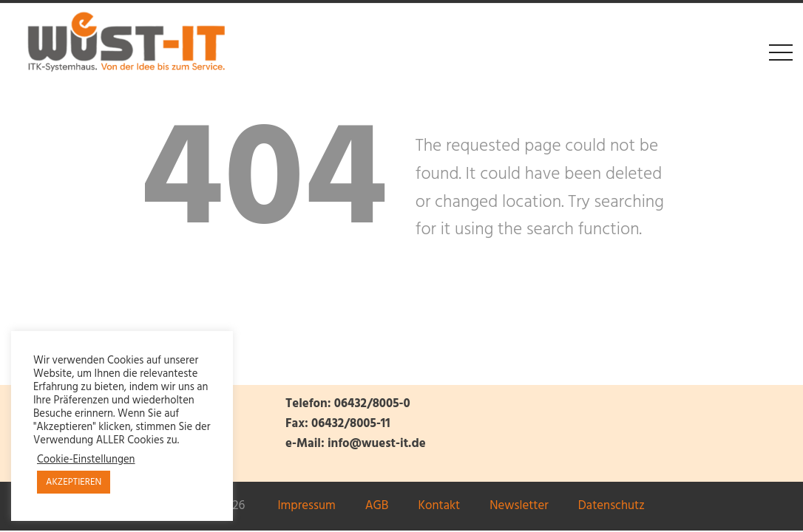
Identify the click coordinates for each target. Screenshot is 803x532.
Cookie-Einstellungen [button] (86, 460)
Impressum (306, 506)
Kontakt (439, 506)
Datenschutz (611, 506)
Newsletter (519, 506)
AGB (377, 506)
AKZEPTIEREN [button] (74, 482)
